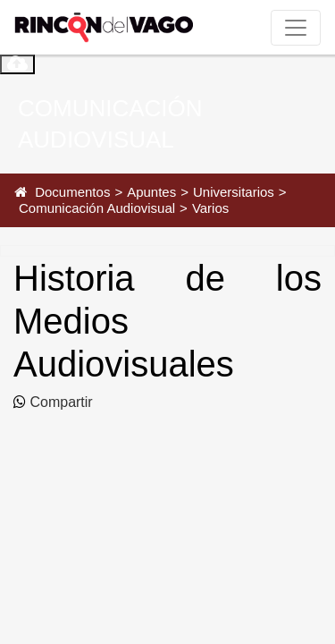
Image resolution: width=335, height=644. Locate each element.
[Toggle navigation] (296, 28)
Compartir (59, 402)
